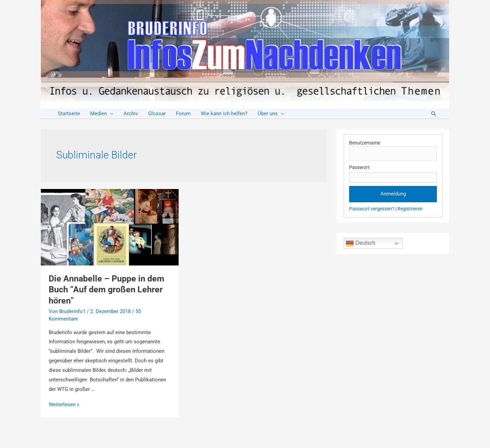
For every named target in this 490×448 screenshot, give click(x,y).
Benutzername (365, 143)
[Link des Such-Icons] (434, 114)
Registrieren (410, 209)
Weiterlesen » (64, 404)
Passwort (359, 167)
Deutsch (361, 243)
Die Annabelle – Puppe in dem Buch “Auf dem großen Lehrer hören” (107, 290)
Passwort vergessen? (372, 209)
